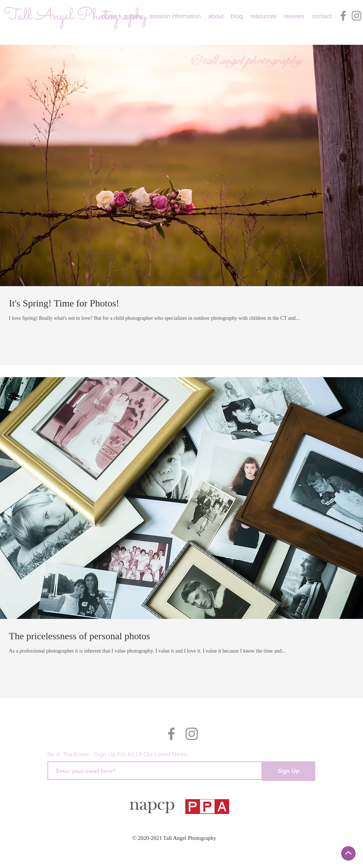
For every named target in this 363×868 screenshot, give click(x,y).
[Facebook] (343, 16)
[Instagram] (357, 16)
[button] (175, 16)
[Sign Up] (289, 771)
